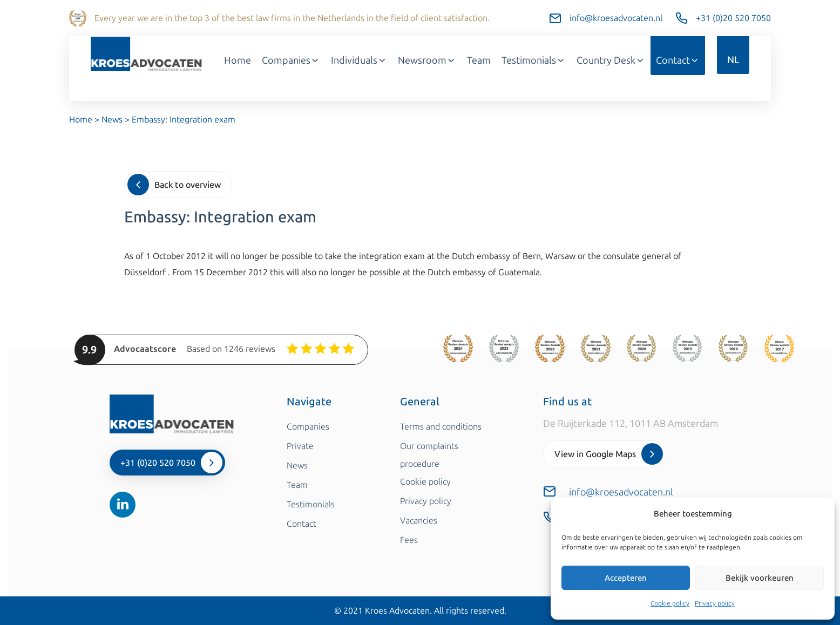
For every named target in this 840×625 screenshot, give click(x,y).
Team (479, 60)
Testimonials (534, 60)
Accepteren (626, 578)
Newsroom (427, 60)
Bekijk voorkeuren (760, 578)
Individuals (359, 60)
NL (733, 60)
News (112, 120)
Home (238, 60)
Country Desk (611, 60)
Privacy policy (715, 603)
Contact (678, 60)
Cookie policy (670, 603)
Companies (291, 60)
